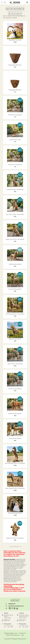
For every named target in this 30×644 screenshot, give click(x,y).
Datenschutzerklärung (13, 635)
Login (22, 635)
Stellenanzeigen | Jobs (11, 633)
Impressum (22, 633)
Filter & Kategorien (15, 13)
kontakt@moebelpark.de (16, 606)
